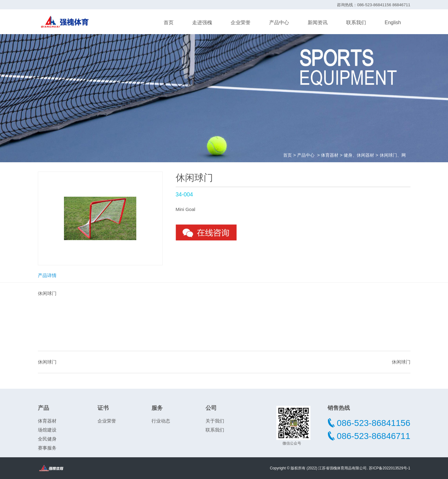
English (393, 22)
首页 (169, 22)
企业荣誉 (241, 22)
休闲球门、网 (393, 155)
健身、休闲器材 (359, 155)
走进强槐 (202, 22)
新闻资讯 (318, 22)
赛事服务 (47, 448)
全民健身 (47, 439)
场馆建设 (47, 430)
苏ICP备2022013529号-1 (389, 468)
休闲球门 (47, 362)
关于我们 (215, 421)
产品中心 (279, 22)
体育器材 (330, 155)
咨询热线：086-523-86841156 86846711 (373, 5)
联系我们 (356, 22)
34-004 (184, 195)
